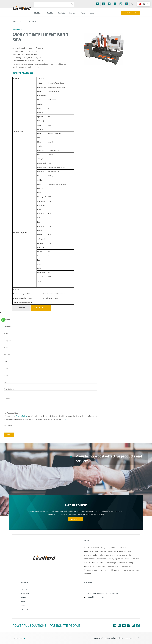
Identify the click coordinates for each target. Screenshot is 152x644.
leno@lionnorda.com (94, 597)
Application (62, 13)
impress (64, 419)
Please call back (12, 413)
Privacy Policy (21, 416)
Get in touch (130, 13)
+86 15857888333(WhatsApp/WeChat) (102, 593)
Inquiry (41, 308)
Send (9, 435)
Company (93, 13)
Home (15, 22)
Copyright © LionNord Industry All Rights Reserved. (114, 638)
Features (22, 308)
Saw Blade (51, 13)
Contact (76, 519)
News (83, 13)
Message (7, 398)
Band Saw (33, 22)
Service (73, 13)
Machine (39, 13)
